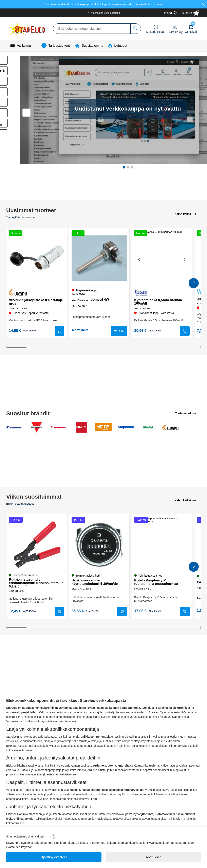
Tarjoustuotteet (59, 45)
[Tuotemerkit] (186, 413)
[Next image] (184, 259)
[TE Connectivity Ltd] (103, 427)
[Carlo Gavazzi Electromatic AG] (37, 427)
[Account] (156, 27)
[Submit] (59, 331)
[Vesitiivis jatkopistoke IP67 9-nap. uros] (37, 258)
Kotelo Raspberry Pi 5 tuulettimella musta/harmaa (157, 582)
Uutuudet (121, 45)
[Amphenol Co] (126, 427)
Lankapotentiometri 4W (91, 299)
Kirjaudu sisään (156, 32)
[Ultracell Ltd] (148, 427)
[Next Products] (194, 283)
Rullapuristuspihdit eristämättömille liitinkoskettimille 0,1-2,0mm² (33, 582)
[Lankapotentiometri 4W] (99, 258)
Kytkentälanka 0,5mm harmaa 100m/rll (159, 301)
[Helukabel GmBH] (59, 427)
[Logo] (27, 28)
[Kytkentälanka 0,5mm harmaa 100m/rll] (162, 258)
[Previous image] (140, 259)
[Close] (203, 4)
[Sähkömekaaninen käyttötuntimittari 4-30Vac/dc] (99, 544)
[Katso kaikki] (185, 214)
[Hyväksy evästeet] (54, 857)
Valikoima (24, 45)
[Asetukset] (153, 857)
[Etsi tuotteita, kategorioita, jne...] (136, 29)
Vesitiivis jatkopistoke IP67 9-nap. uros (37, 301)
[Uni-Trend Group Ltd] (81, 427)
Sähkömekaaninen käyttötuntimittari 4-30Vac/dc (95, 582)
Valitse (118, 331)
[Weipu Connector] (170, 427)
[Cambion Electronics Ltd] (14, 427)
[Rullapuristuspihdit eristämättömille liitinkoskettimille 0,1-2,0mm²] (37, 544)
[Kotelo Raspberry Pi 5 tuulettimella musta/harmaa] (162, 544)
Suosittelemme (92, 45)
